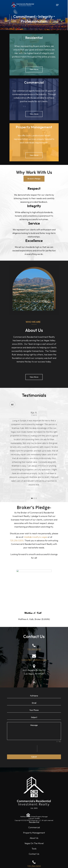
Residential (34, 819)
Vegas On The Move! (34, 840)
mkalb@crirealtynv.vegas (35, 537)
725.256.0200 (17, 541)
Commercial (34, 824)
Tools (34, 846)
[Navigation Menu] (57, 5)
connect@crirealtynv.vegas (34, 657)
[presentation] (22, 746)
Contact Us (34, 851)
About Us (34, 835)
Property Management (34, 830)
